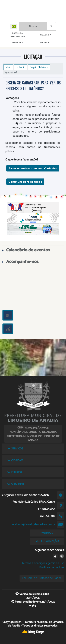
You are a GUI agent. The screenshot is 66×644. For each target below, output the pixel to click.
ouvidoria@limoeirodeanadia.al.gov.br (34, 525)
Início (8, 67)
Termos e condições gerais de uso (43, 563)
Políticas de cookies (52, 567)
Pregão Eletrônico (39, 67)
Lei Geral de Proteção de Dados (42, 578)
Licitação (20, 67)
